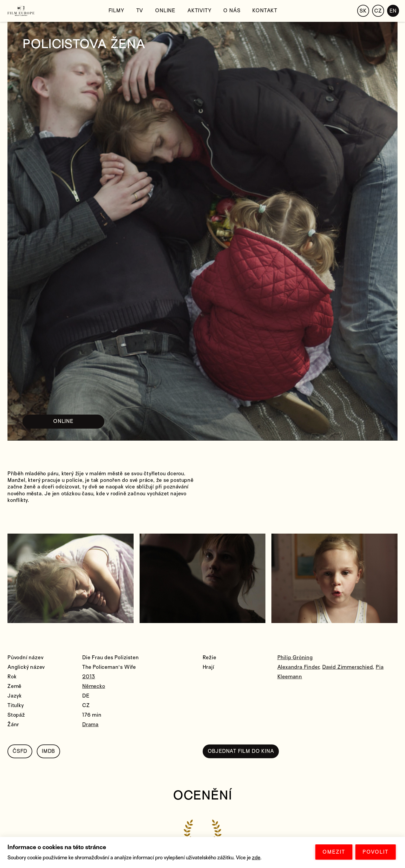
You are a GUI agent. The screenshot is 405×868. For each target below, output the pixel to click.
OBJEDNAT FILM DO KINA (241, 751)
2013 (89, 677)
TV (140, 11)
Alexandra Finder (298, 667)
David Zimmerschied (347, 667)
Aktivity (199, 11)
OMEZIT (334, 852)
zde (256, 858)
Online (165, 11)
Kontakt (265, 11)
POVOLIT (376, 852)
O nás (232, 11)
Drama (90, 725)
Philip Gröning (295, 658)
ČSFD (20, 751)
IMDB (48, 751)
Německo (94, 686)
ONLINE (63, 421)
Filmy (116, 11)
